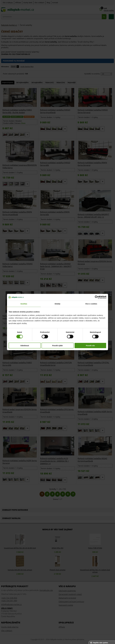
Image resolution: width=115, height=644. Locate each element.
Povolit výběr (57, 346)
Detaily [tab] (57, 304)
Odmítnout (25, 346)
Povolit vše (90, 346)
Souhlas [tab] (24, 304)
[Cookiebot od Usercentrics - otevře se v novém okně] (97, 297)
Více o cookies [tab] (91, 304)
